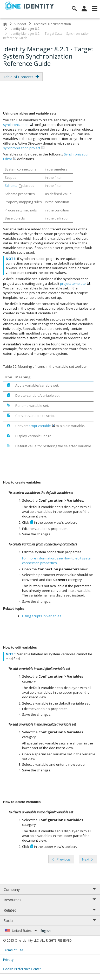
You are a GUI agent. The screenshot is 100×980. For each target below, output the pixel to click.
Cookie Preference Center (22, 969)
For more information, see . (58, 560)
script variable (42, 426)
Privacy (8, 960)
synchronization (18, 125)
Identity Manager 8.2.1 (26, 29)
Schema (13, 186)
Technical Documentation (52, 24)
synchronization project (24, 148)
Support (20, 24)
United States (25, 931)
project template (75, 283)
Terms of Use (13, 950)
